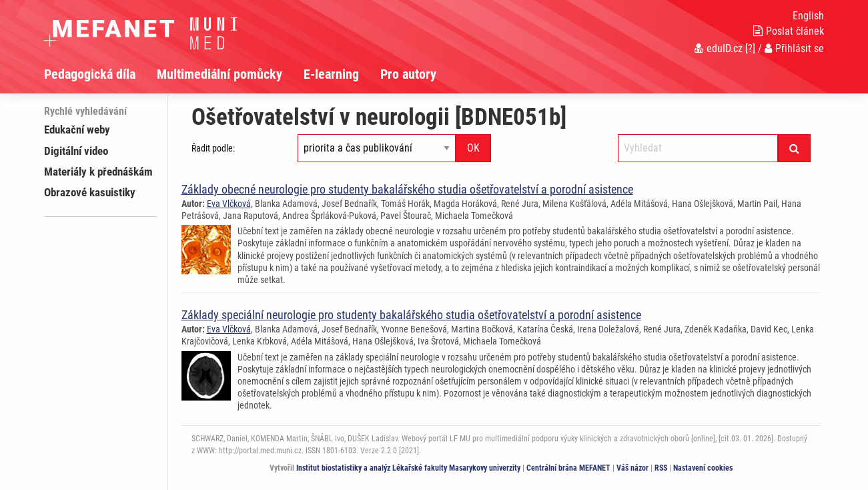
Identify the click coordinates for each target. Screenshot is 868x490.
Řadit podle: (213, 148)
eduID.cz (719, 48)
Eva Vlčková (229, 204)
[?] (750, 48)
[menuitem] (100, 74)
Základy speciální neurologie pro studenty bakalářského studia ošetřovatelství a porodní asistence (411, 315)
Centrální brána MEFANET (568, 468)
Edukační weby (77, 130)
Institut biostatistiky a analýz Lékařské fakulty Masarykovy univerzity (408, 468)
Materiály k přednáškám (98, 172)
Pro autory (408, 74)
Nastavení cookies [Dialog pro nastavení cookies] (703, 468)
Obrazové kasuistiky (90, 192)
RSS (661, 468)
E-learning (331, 74)
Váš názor (632, 468)
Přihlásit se (794, 48)
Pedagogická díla (90, 74)
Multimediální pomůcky (220, 74)
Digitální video (76, 151)
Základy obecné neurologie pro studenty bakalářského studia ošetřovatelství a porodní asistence (407, 189)
